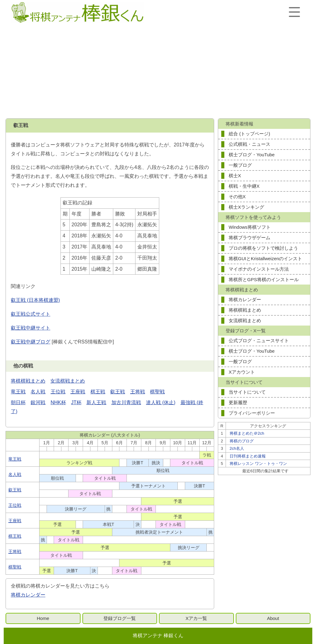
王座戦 (78, 392)
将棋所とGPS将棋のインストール (264, 279)
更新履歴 (238, 402)
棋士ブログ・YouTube (252, 155)
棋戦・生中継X (244, 186)
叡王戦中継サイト (31, 328)
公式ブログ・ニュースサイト (259, 340)
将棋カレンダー (28, 595)
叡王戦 (118, 392)
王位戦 (58, 392)
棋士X (235, 176)
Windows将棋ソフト (250, 227)
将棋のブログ (242, 441)
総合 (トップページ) (249, 134)
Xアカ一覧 (196, 618)
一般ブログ (240, 165)
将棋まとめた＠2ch (247, 433)
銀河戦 (38, 402)
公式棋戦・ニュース (249, 144)
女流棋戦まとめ (68, 381)
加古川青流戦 (126, 402)
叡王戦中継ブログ (31, 342)
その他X (237, 197)
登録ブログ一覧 (120, 618)
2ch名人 (237, 448)
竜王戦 (18, 392)
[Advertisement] (158, 72)
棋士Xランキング (246, 207)
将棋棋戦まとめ (28, 381)
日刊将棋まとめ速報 (248, 456)
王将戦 (138, 392)
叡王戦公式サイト (31, 314)
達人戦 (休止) (161, 402)
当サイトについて (247, 392)
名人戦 (38, 392)
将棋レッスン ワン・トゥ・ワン (258, 464)
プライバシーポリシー (252, 413)
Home (43, 618)
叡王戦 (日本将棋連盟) (35, 300)
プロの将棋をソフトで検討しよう (263, 248)
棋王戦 (98, 392)
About (273, 618)
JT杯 (76, 402)
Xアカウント (242, 372)
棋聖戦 (157, 392)
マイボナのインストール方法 (259, 269)
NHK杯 (58, 402)
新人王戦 (96, 402)
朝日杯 (18, 402)
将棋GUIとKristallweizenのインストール (265, 260)
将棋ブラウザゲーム (249, 238)
